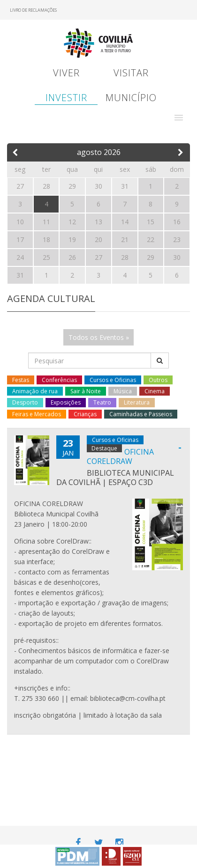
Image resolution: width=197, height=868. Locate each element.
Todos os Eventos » (99, 337)
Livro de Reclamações (33, 10)
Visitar (131, 73)
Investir (66, 98)
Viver (66, 73)
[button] (179, 118)
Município (131, 98)
